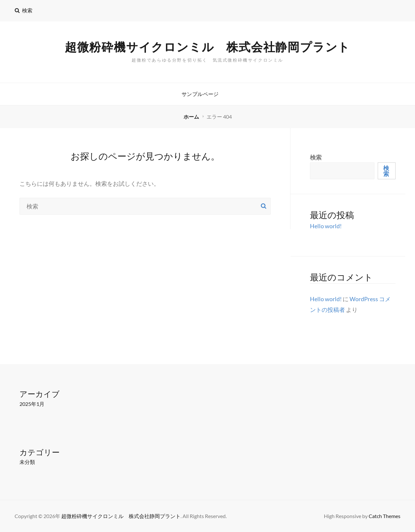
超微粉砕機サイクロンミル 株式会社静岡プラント (207, 47)
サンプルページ (200, 94)
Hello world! (326, 226)
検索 (316, 157)
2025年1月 (32, 404)
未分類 (27, 462)
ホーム (192, 117)
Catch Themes (385, 516)
